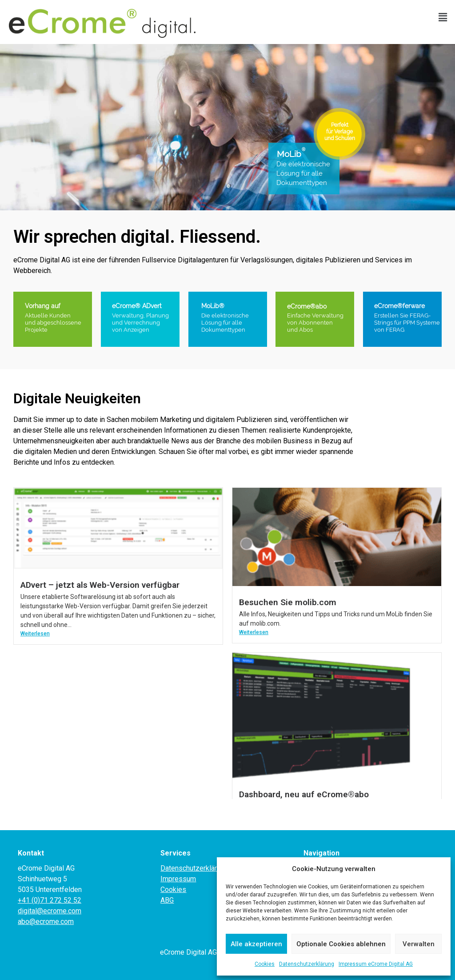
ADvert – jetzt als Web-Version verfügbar (100, 585)
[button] (443, 17)
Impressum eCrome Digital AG (376, 964)
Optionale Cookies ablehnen (341, 944)
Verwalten (419, 944)
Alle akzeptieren (256, 944)
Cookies (265, 964)
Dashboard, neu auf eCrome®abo (304, 794)
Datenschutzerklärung (307, 964)
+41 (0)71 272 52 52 (50, 900)
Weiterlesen (35, 634)
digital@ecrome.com (50, 911)
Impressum (178, 879)
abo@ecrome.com (46, 922)
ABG (167, 900)
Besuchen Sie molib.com (288, 602)
